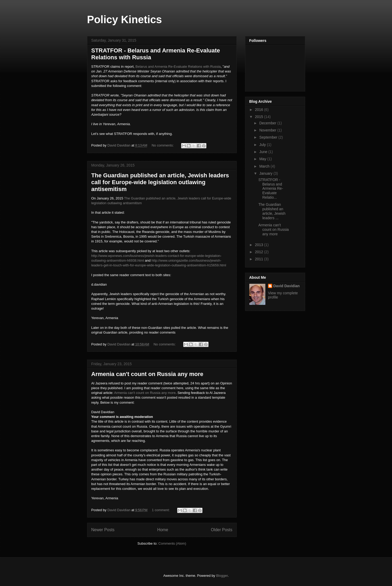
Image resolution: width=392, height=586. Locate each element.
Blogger (222, 576)
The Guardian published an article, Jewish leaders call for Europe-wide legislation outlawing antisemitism (160, 182)
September (269, 137)
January (266, 173)
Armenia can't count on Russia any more (147, 374)
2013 (259, 245)
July (263, 145)
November (268, 130)
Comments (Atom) (172, 543)
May (263, 159)
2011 (259, 259)
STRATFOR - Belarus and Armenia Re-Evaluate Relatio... (271, 189)
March (265, 166)
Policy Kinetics (125, 19)
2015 (259, 117)
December (268, 123)
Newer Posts (103, 530)
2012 (259, 252)
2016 (259, 110)
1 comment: (161, 510)
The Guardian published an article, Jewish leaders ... (272, 211)
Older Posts (222, 530)
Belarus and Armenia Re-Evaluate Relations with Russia (178, 67)
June (264, 152)
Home (163, 530)
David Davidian (286, 286)
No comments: (163, 145)
